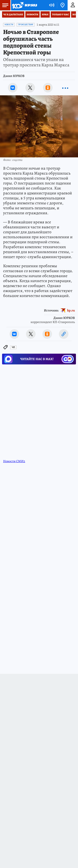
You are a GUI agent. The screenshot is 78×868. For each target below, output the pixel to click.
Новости (32, 14)
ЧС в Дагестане (13, 14)
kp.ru (71, 310)
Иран (45, 14)
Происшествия (26, 25)
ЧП (13, 347)
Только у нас (60, 14)
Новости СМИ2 (14, 461)
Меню (4, 5)
